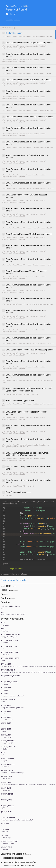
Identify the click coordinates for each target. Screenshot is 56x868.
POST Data (7, 590)
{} (13, 614)
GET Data (6, 586)
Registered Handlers (12, 858)
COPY (9, 19)
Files (3, 594)
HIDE (17, 19)
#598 (22, 614)
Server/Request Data (12, 619)
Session (5, 602)
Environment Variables (13, 854)
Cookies (5, 598)
